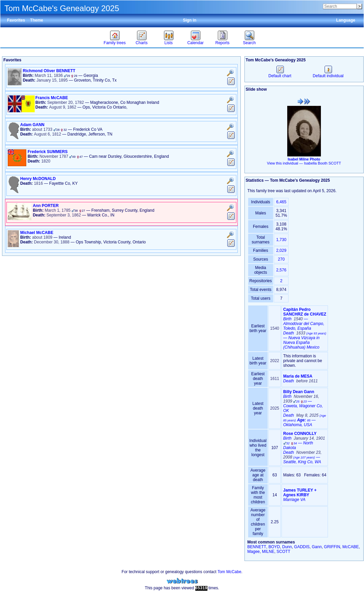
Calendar (195, 43)
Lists (169, 43)
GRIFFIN (332, 547)
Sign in (190, 20)
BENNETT (257, 547)
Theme (37, 20)
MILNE (268, 552)
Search (249, 43)
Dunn (287, 547)
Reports (222, 43)
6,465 (281, 202)
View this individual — (304, 163)
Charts (142, 43)
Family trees (115, 43)
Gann (317, 547)
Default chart (280, 73)
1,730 (281, 240)
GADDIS (302, 547)
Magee (254, 552)
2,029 (281, 250)
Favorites (16, 20)
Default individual (328, 73)
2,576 (281, 270)
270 (281, 259)
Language (346, 20)
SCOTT (283, 552)
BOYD (274, 547)
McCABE (351, 547)
